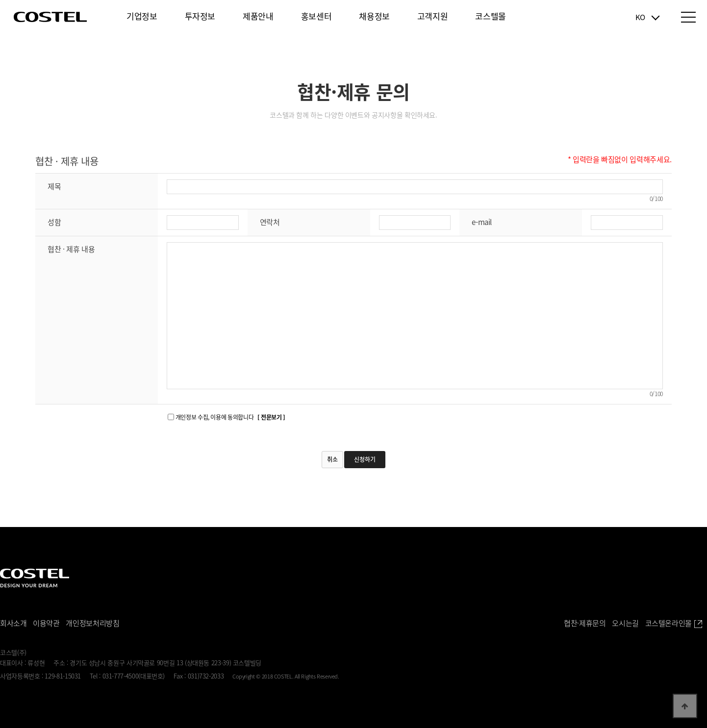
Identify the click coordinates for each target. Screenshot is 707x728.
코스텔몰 (491, 16)
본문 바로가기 (0, 0)
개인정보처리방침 (92, 623)
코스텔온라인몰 (674, 624)
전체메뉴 (688, 17)
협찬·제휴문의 (585, 623)
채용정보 (374, 16)
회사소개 (13, 623)
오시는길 (625, 623)
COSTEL (50, 17)
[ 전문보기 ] (271, 417)
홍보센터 (316, 16)
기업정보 (142, 16)
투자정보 (200, 16)
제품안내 (258, 16)
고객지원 (433, 16)
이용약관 (46, 623)
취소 (332, 459)
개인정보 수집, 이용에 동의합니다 (230, 417)
